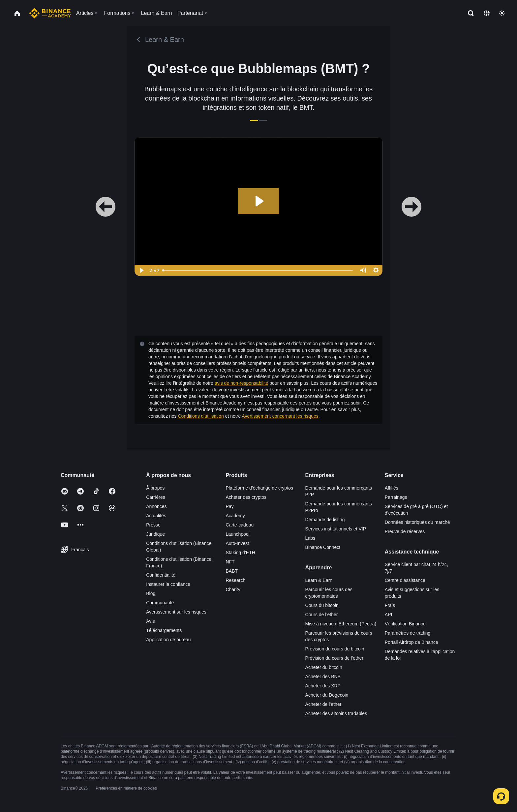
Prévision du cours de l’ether (335, 658)
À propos (155, 488)
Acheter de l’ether (323, 704)
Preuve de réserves (405, 531)
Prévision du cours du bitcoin (335, 649)
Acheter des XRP (323, 686)
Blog (151, 593)
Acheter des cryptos (246, 497)
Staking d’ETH (240, 553)
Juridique (155, 534)
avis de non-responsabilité (242, 383)
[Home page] (50, 13)
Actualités (156, 516)
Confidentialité (161, 575)
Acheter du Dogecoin (327, 695)
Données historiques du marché (417, 522)
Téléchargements (164, 630)
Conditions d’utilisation (201, 416)
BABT (232, 571)
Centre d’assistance (405, 580)
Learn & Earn (319, 580)
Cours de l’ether (322, 615)
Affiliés (392, 488)
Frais (390, 605)
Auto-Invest (237, 543)
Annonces (156, 506)
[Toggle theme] (502, 13)
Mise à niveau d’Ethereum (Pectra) (341, 624)
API (389, 615)
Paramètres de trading (408, 633)
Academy (235, 516)
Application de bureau (168, 640)
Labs (310, 538)
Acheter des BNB (323, 677)
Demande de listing (325, 520)
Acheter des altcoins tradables (336, 713)
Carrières (156, 497)
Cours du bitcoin (322, 605)
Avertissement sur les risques (176, 612)
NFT (230, 562)
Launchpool (237, 534)
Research (235, 580)
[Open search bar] (469, 13)
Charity (233, 589)
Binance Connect (323, 547)
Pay (229, 506)
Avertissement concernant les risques (280, 416)
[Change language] (487, 13)
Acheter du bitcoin (324, 667)
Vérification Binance (405, 624)
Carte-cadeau (240, 525)
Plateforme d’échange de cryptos (259, 488)
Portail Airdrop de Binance (411, 642)
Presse (153, 525)
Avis (150, 621)
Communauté (160, 603)
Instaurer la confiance (168, 584)
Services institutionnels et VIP (336, 529)
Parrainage (396, 497)
